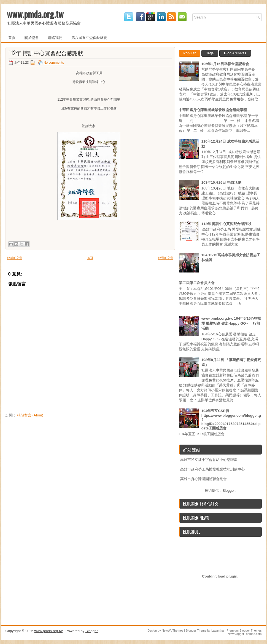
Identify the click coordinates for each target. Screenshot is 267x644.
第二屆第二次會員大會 (197, 283)
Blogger (229, 491)
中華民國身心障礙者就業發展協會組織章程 (213, 110)
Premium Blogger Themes (244, 630)
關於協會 (32, 37)
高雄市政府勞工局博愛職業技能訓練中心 (212, 469)
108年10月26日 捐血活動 (221, 182)
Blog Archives (235, 53)
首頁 (12, 37)
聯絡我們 (55, 37)
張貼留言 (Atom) (30, 415)
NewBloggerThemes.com (245, 634)
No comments (54, 63)
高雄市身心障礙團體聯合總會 (203, 479)
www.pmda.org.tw (35, 14)
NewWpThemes (172, 630)
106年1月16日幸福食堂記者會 (225, 64)
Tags (210, 53)
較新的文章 (15, 258)
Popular (190, 53)
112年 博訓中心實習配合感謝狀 (46, 53)
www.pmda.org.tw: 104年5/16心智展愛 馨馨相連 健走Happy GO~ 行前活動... (231, 323)
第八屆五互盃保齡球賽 (89, 37)
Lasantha (218, 630)
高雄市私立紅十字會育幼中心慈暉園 (209, 460)
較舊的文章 (166, 258)
